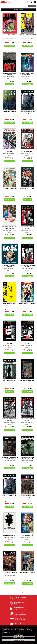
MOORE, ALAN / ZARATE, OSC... (10, 230)
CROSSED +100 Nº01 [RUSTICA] (10, 572)
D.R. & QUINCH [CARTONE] (10, 35)
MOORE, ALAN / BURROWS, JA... (10, 115)
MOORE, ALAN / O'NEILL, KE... (27, 154)
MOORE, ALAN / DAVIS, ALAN (27, 77)
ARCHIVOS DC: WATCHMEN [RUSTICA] (27, 35)
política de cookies (6, 633)
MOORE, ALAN (27, 307)
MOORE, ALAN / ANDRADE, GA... (10, 461)
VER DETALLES (10, 84)
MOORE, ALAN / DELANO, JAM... (10, 38)
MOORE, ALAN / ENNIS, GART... (27, 269)
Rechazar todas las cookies (19, 638)
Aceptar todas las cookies (19, 640)
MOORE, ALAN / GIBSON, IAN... (10, 269)
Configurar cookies (18, 635)
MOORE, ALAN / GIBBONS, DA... (27, 38)
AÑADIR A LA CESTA (10, 46)
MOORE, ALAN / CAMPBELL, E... (10, 77)
